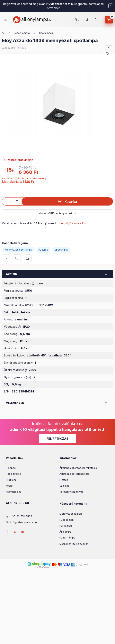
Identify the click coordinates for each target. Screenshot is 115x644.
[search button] (87, 20)
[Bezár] (111, 6)
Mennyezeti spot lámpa (18, 250)
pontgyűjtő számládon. (72, 223)
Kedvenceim (13, 492)
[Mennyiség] (10, 201)
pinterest (15, 532)
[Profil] (96, 20)
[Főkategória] (3, 33)
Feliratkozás (57, 439)
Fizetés (64, 480)
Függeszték (66, 520)
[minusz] (17, 203)
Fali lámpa (66, 526)
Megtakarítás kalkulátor (74, 544)
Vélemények (15, 403)
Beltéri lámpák (22, 33)
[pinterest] (109, 48)
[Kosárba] (67, 201)
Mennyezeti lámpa (71, 514)
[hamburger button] (5, 20)
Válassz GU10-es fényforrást (55, 213)
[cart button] (109, 20)
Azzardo (43, 250)
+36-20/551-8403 (77, 20)
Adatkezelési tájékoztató (74, 474)
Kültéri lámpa (67, 538)
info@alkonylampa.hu (24, 522)
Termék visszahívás (71, 492)
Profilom (11, 480)
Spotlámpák (46, 33)
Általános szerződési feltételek (78, 468)
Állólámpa (65, 532)
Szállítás (64, 486)
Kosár (9, 486)
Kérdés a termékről (17, 258)
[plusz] (17, 200)
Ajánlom (28, 258)
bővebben (54, 8)
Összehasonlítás (6, 258)
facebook (7, 532)
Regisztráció (13, 474)
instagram (23, 532)
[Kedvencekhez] (107, 54)
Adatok (12, 274)
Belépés (11, 468)
